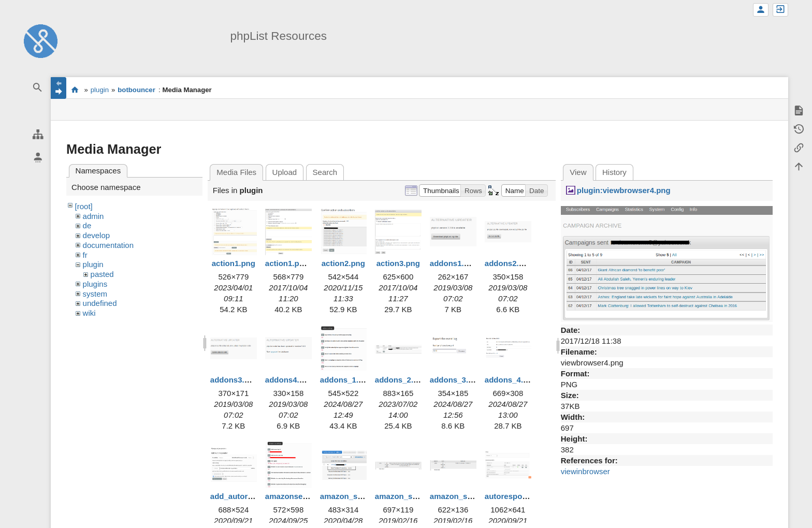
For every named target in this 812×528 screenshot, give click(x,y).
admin (93, 216)
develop (97, 235)
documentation (108, 245)
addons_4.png (511, 380)
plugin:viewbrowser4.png (624, 190)
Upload (285, 172)
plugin (100, 90)
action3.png (398, 263)
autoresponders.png (522, 496)
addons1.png (454, 263)
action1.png (234, 263)
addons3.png (234, 380)
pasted (102, 274)
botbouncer (136, 90)
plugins (95, 284)
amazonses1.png (296, 496)
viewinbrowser (585, 471)
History (614, 172)
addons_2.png (401, 380)
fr (85, 255)
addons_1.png (346, 380)
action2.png (343, 263)
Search (325, 172)
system (95, 294)
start (75, 90)
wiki (89, 313)
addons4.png (289, 380)
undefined (100, 303)
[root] (84, 206)
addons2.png (509, 263)
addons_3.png (456, 380)
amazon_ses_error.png (417, 496)
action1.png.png (295, 263)
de (87, 225)
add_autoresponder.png (255, 496)
